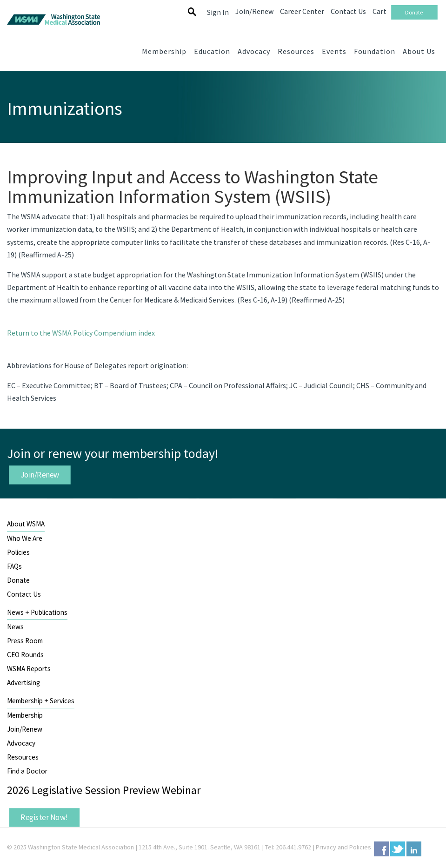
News (15, 627)
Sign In (218, 12)
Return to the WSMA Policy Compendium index (81, 333)
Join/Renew (40, 474)
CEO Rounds (25, 655)
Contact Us (24, 594)
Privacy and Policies (343, 847)
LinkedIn (414, 849)
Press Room (25, 641)
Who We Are (25, 538)
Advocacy (21, 743)
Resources (23, 757)
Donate (18, 580)
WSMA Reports (29, 669)
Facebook (381, 849)
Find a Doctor (27, 771)
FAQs (14, 566)
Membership (25, 715)
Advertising (23, 683)
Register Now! (44, 817)
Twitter (398, 849)
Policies (18, 552)
